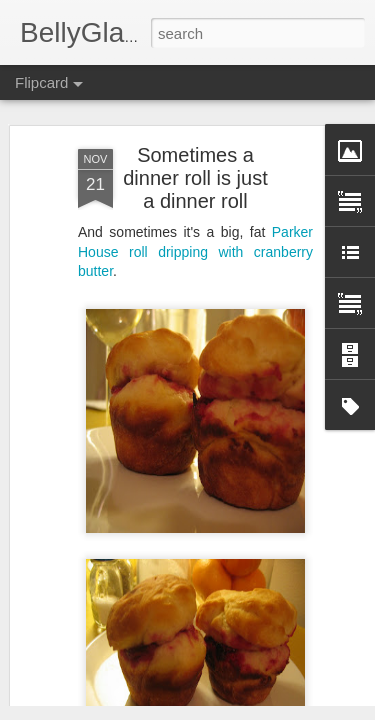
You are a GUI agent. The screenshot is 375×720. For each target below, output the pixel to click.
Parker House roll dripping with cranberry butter (195, 195)
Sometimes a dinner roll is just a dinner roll (195, 122)
